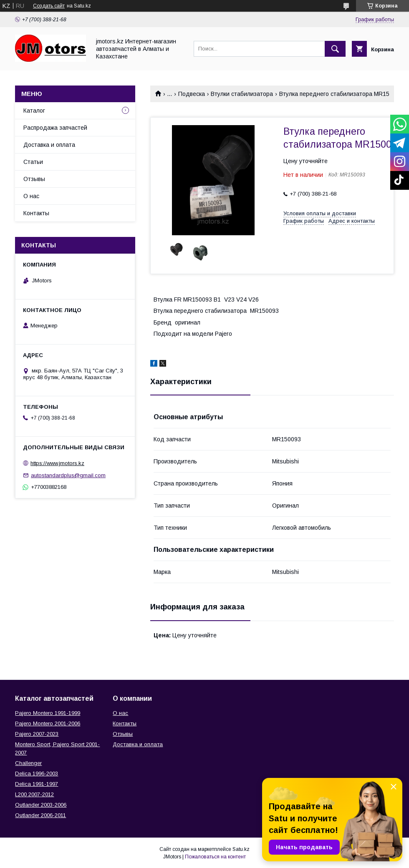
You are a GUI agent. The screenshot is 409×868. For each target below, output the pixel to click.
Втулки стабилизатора (242, 94)
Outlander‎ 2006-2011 (40, 815)
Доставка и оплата (49, 145)
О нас (31, 196)
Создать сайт (49, 6)
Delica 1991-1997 (37, 784)
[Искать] (335, 49)
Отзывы (34, 179)
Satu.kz (241, 849)
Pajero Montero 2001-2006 (48, 723)
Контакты (36, 213)
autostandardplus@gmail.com (68, 475)
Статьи (33, 162)
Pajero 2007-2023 (37, 734)
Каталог (34, 111)
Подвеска (192, 94)
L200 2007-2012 (34, 794)
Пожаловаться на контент (215, 857)
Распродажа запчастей (55, 128)
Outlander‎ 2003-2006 (41, 805)
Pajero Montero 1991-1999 (48, 713)
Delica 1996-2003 (37, 774)
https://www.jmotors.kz (57, 463)
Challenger (28, 763)
